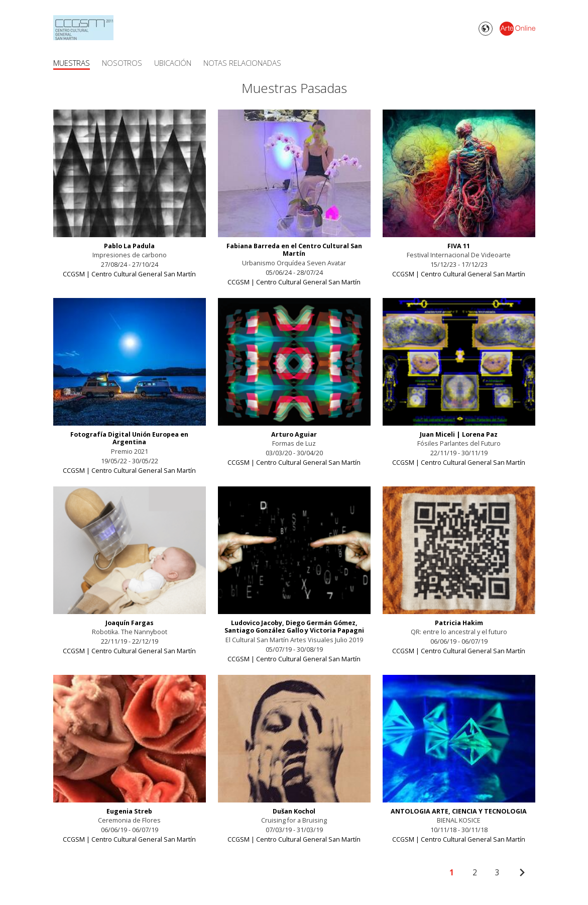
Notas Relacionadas (242, 63)
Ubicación (173, 63)
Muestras (72, 63)
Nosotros (122, 63)
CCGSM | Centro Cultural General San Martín (129, 274)
